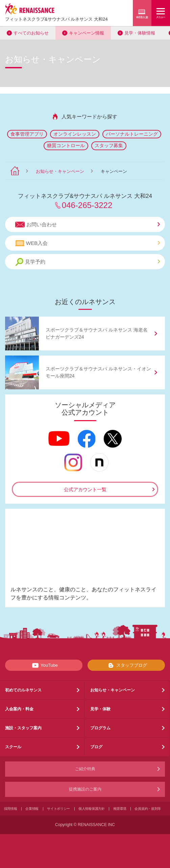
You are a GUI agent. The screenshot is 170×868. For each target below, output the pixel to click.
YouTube (44, 665)
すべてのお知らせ (31, 33)
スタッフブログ (126, 665)
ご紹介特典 (85, 769)
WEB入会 (88, 243)
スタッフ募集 (109, 145)
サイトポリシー (58, 809)
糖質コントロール (66, 145)
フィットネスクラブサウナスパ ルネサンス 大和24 (56, 19)
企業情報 (32, 809)
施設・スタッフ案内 (23, 728)
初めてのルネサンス (23, 690)
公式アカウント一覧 (85, 489)
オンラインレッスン (75, 134)
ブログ (96, 747)
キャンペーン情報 (87, 33)
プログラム (100, 728)
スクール (13, 747)
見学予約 (88, 262)
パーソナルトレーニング (132, 134)
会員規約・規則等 (148, 809)
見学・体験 (100, 709)
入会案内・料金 (19, 709)
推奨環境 (120, 809)
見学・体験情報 (140, 33)
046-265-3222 (87, 205)
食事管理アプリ (27, 134)
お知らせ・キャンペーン (60, 171)
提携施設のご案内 (85, 789)
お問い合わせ (88, 225)
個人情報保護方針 (92, 809)
